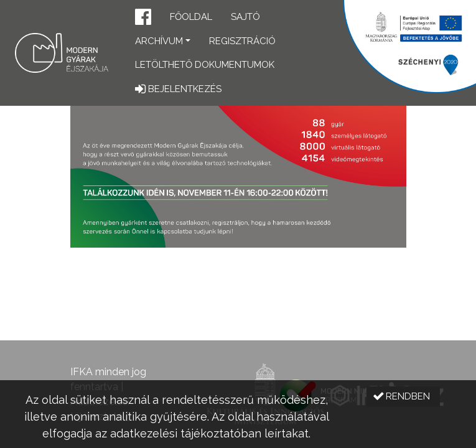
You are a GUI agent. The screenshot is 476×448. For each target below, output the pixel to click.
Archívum (159, 41)
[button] (143, 18)
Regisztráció (242, 41)
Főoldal (191, 17)
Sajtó (245, 17)
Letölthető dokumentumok (205, 65)
